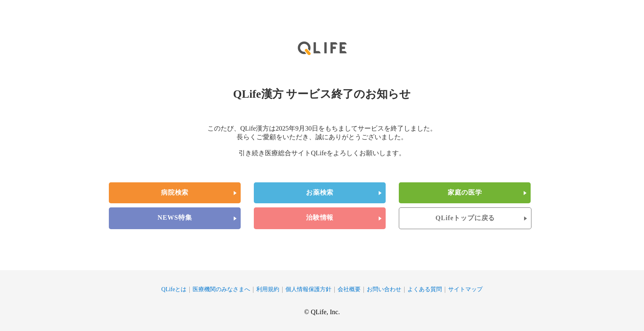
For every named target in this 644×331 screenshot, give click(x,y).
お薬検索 (320, 192)
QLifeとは (174, 289)
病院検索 (175, 192)
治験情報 (320, 217)
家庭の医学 (465, 192)
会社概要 (349, 289)
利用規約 (268, 289)
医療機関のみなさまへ (221, 289)
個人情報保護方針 (308, 289)
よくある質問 (425, 289)
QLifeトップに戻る (465, 218)
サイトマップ (465, 289)
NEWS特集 (175, 217)
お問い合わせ (384, 289)
